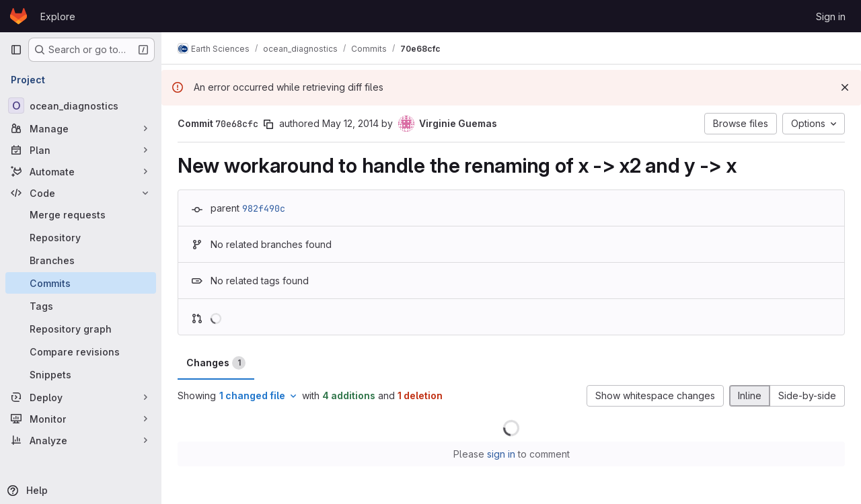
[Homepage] (18, 16)
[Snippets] (81, 374)
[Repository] (81, 237)
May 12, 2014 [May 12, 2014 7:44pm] (350, 123)
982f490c (264, 208)
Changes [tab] (216, 363)
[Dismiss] (845, 87)
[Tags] (81, 306)
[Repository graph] (81, 329)
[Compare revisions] (81, 351)
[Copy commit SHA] (268, 124)
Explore (58, 16)
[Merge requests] (81, 214)
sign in (501, 454)
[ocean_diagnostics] (81, 106)
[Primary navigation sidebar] (16, 50)
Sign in (831, 16)
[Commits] (81, 283)
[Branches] (81, 260)
